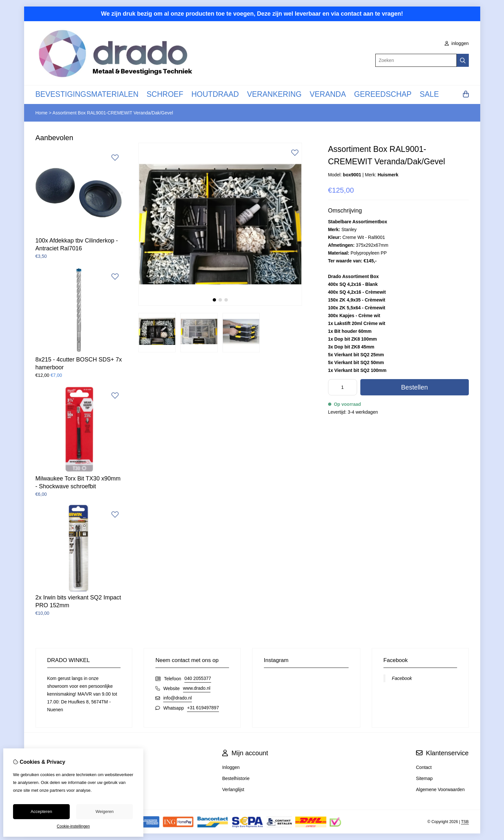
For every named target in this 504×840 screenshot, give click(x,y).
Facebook (402, 678)
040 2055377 (198, 678)
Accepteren (41, 811)
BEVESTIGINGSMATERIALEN (87, 94)
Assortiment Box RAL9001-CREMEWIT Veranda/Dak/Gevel (113, 113)
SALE (429, 94)
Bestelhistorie (236, 778)
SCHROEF (165, 94)
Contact (424, 767)
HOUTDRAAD (215, 94)
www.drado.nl (197, 688)
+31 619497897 (203, 708)
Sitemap (424, 778)
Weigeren (104, 811)
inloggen (457, 43)
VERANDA (328, 94)
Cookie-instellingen (73, 826)
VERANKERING (274, 94)
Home (42, 113)
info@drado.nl (177, 698)
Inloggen (231, 767)
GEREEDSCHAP (383, 94)
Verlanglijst (233, 789)
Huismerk (388, 175)
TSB (465, 822)
